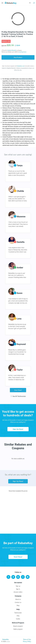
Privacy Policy (27, 641)
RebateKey (6, 639)
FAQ (18, 616)
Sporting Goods (23, 52)
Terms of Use (27, 639)
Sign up (18, 586)
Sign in (18, 589)
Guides (18, 619)
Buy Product (18, 57)
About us (18, 599)
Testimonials (18, 613)
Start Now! (18, 390)
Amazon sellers (18, 592)
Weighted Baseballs (12, 50)
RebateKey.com (21, 66)
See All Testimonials (18, 396)
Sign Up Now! (18, 429)
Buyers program (18, 626)
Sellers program (18, 629)
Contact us (18, 602)
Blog (18, 605)
